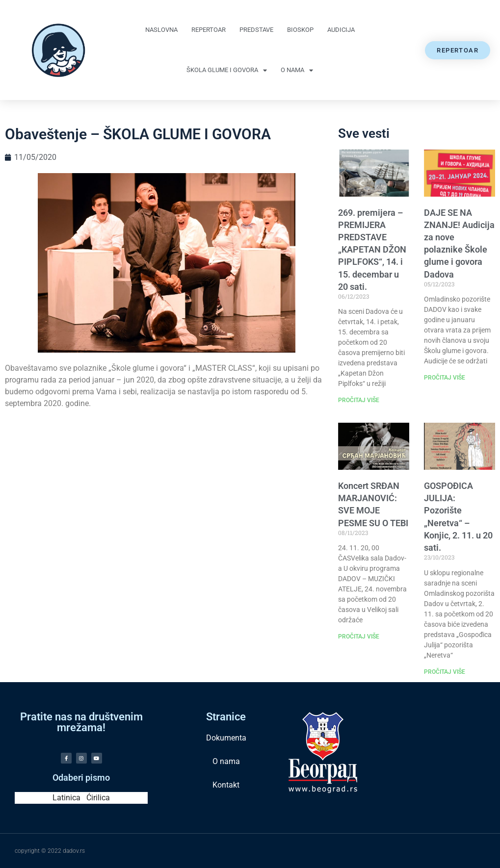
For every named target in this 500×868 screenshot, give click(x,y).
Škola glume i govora (227, 70)
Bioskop (300, 30)
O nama (297, 70)
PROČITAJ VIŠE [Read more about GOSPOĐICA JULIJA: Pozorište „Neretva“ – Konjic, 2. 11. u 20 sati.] (445, 672)
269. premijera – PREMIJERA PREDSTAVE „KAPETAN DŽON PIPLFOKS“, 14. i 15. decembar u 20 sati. (372, 250)
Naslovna (161, 30)
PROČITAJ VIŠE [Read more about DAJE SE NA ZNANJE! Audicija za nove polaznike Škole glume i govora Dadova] (445, 378)
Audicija (341, 30)
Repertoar (209, 30)
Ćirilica (98, 798)
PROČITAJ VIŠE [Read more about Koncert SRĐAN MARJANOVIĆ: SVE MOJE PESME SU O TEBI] (359, 637)
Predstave (256, 30)
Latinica (66, 798)
